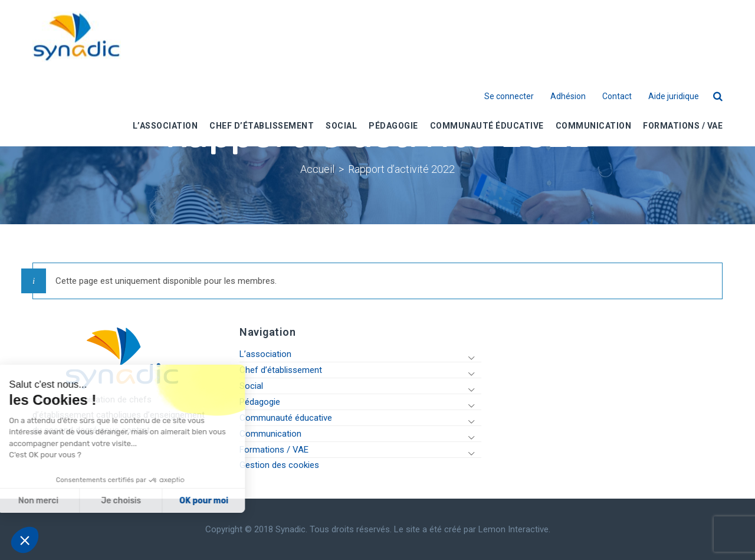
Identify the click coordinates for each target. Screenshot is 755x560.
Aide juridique (674, 96)
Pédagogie (260, 402)
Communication (270, 434)
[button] (25, 540)
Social (251, 386)
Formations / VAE (274, 450)
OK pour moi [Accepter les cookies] (131, 501)
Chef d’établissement (281, 370)
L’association (265, 354)
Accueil (317, 169)
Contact (617, 96)
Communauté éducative (286, 418)
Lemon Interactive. (514, 529)
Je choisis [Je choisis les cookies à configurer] (48, 501)
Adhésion (568, 96)
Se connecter (509, 96)
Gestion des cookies (279, 465)
